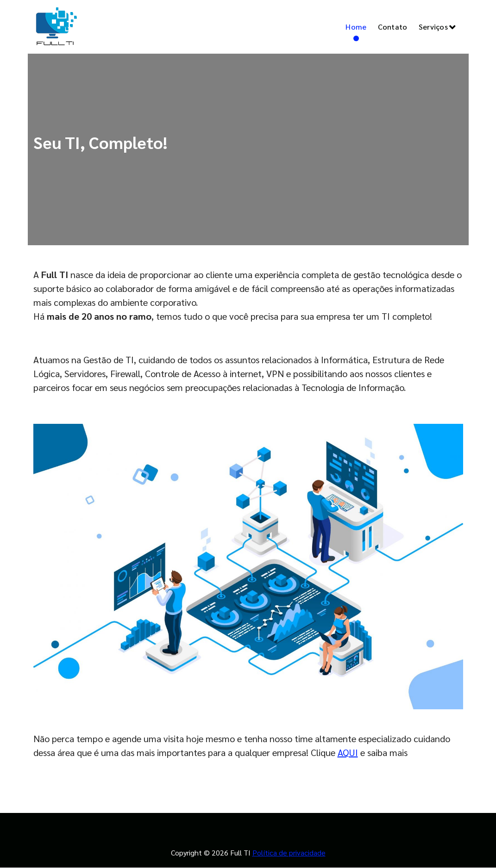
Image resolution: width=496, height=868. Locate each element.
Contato (393, 27)
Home (356, 27)
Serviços (433, 27)
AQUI (348, 752)
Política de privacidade (289, 852)
